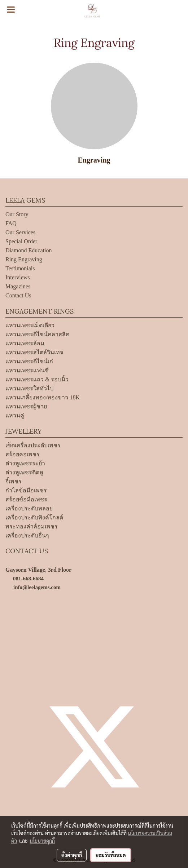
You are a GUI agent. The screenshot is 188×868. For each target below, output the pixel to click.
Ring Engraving (24, 259)
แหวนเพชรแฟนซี (27, 370)
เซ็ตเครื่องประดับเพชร (33, 445)
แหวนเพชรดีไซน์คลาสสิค (38, 334)
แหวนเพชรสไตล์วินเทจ (34, 352)
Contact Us (18, 295)
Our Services (20, 232)
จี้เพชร (14, 481)
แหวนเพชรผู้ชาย (26, 406)
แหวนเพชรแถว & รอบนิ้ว (37, 379)
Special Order (21, 241)
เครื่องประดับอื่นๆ (27, 535)
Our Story (17, 214)
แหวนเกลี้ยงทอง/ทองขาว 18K (43, 397)
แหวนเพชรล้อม (25, 343)
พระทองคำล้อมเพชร (32, 526)
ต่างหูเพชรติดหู (24, 472)
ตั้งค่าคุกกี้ (72, 855)
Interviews (18, 277)
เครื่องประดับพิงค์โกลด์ (34, 517)
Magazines (18, 286)
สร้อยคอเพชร (23, 454)
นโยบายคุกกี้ (42, 841)
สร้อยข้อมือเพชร (26, 499)
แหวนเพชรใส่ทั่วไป (29, 388)
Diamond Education (29, 250)
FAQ (11, 223)
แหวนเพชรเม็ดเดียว (30, 325)
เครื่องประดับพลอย (29, 508)
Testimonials (20, 268)
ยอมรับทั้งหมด (111, 855)
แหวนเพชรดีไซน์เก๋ (29, 361)
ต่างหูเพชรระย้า (25, 463)
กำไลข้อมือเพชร (26, 490)
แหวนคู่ (15, 415)
